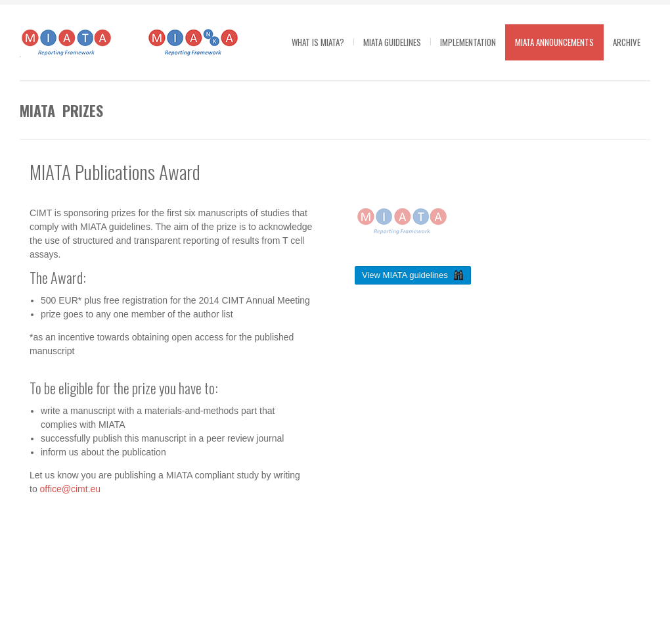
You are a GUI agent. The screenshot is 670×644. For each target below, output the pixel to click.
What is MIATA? (318, 42)
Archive (627, 42)
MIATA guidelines (392, 42)
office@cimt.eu (71, 489)
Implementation (468, 42)
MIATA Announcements (554, 42)
